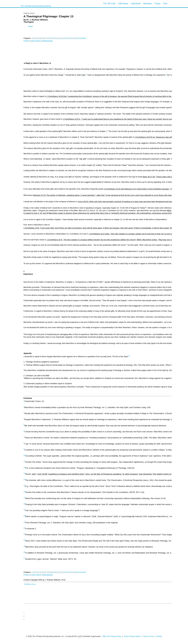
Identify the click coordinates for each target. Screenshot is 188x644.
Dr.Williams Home (30, 584)
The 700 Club (109, 4)
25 (24, 546)
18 (24, 504)
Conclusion (82, 38)
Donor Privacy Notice (132, 636)
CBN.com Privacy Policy (112, 636)
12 (61, 38)
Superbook (136, 4)
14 (68, 38)
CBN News (123, 4)
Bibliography (48, 41)
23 (24, 534)
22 (24, 528)
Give (165, 4)
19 (24, 510)
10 (54, 38)
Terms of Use (148, 636)
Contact (159, 636)
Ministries (148, 4)
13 (65, 38)
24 (129, 356)
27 (24, 558)
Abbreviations (36, 41)
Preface (27, 41)
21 (24, 522)
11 (58, 38)
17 (24, 498)
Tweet (30, 26)
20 (24, 516)
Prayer (158, 4)
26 (24, 552)
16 (75, 38)
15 (71, 38)
